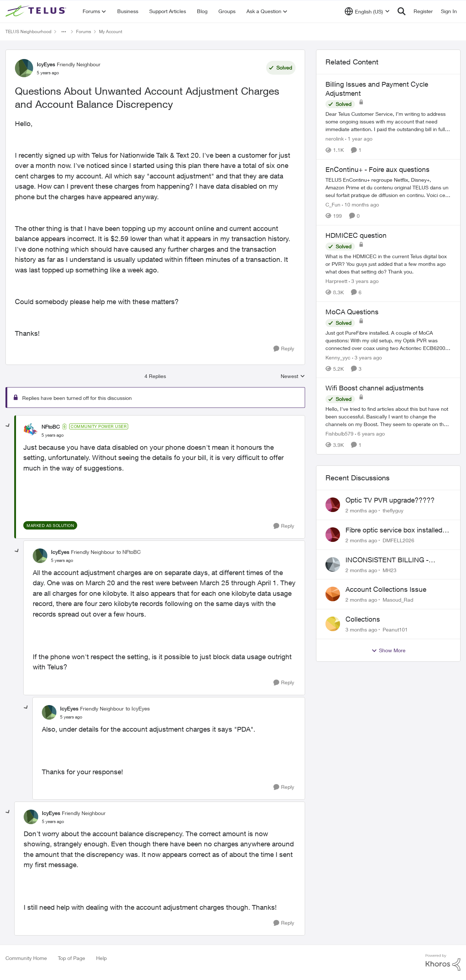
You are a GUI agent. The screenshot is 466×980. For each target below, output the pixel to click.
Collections (363, 619)
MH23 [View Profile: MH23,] (390, 570)
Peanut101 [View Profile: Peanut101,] (395, 629)
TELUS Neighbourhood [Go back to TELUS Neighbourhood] (28, 32)
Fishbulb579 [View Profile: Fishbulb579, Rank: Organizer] (339, 434)
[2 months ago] (361, 510)
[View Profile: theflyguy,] (333, 505)
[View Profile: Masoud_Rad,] (333, 594)
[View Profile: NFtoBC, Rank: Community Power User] (31, 430)
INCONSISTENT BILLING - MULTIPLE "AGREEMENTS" (389, 560)
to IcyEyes (138, 709)
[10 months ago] (360, 204)
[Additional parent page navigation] (64, 32)
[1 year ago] (359, 139)
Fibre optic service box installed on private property (394, 530)
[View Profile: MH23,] (333, 564)
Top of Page (72, 958)
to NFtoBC (129, 552)
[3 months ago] (361, 629)
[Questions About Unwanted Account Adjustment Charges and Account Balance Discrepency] (53, 435)
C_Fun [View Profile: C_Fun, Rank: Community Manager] (333, 204)
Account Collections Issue (386, 589)
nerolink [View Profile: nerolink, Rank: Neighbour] (335, 139)
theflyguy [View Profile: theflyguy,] (393, 510)
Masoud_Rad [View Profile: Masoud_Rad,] (398, 600)
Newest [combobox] (293, 376)
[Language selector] (367, 11)
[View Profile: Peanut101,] (333, 624)
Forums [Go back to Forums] (84, 32)
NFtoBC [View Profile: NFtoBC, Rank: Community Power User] (51, 427)
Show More (388, 650)
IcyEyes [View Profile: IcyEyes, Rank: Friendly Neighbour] (46, 64)
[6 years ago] (370, 434)
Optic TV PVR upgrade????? (390, 500)
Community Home (26, 958)
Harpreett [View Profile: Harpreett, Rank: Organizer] (336, 281)
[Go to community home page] (37, 11)
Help (101, 958)
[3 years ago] (364, 281)
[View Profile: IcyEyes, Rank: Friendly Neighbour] (24, 68)
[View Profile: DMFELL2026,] (333, 535)
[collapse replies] (8, 426)
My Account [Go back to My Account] (111, 32)
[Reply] (284, 349)
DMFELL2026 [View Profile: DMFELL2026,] (398, 540)
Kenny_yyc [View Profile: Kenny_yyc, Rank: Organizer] (338, 357)
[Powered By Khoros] (443, 963)
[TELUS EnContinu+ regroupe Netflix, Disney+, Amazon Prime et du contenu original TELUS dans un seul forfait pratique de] (388, 187)
